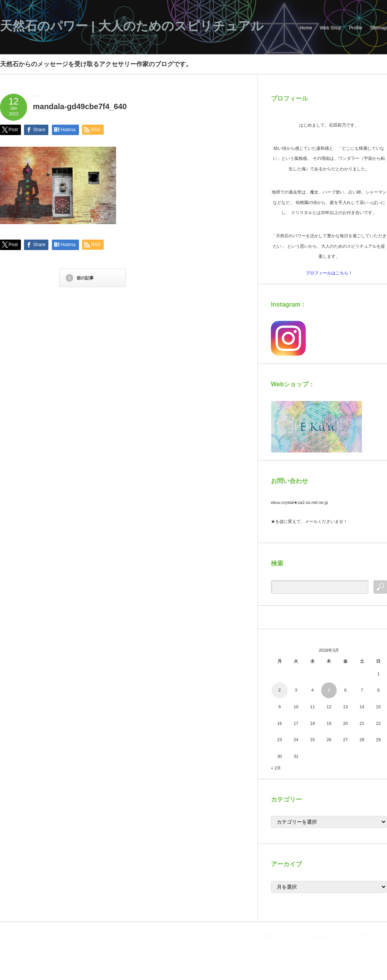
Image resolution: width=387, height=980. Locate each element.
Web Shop (330, 28)
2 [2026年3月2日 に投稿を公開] (279, 690)
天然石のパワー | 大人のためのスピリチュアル (132, 26)
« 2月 (276, 768)
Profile (356, 28)
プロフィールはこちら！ (329, 273)
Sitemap (378, 28)
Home (306, 28)
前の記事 (85, 278)
